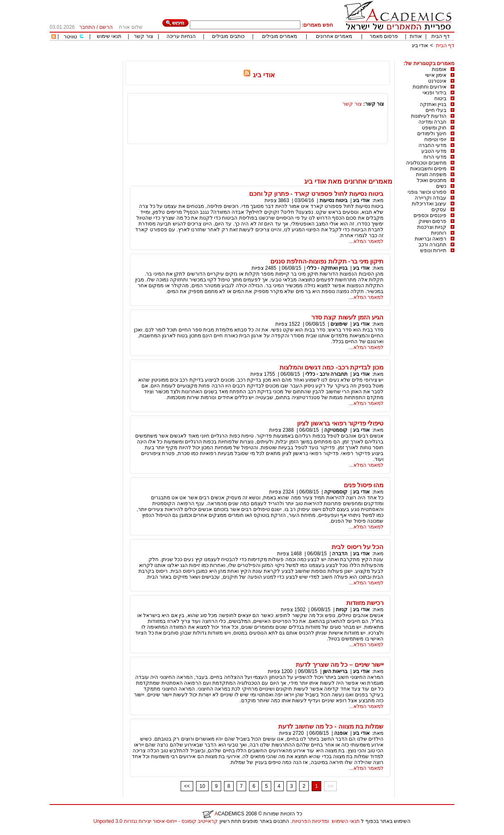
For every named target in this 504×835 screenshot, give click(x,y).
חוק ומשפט (434, 128)
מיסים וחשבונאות (428, 169)
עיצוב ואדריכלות (429, 204)
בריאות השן (335, 671)
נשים (441, 186)
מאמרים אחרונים (334, 36)
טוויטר (71, 37)
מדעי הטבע (434, 151)
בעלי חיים (436, 110)
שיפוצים (339, 324)
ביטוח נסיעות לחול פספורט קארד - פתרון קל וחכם (316, 194)
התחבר (87, 27)
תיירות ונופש (433, 250)
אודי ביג (420, 46)
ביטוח (440, 99)
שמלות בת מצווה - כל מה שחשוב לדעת (331, 726)
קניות (341, 610)
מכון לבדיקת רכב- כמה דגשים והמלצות (331, 367)
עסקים (439, 210)
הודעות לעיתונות (429, 116)
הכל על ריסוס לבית (358, 547)
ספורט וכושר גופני (427, 192)
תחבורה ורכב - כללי (326, 374)
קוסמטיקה (336, 430)
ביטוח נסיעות (334, 200)
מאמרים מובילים (280, 36)
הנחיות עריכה (181, 36)
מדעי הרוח (435, 157)
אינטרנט (437, 81)
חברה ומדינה (432, 122)
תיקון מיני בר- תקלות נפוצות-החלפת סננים (327, 261)
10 (202, 786)
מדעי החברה (432, 145)
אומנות (439, 69)
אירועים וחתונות (430, 87)
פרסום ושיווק (432, 221)
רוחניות (439, 233)
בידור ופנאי (435, 93)
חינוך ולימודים (432, 134)
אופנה (341, 733)
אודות (416, 36)
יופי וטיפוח (435, 139)
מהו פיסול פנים (364, 485)
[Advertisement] (302, 57)
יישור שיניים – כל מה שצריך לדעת (340, 664)
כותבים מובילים (228, 36)
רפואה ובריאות (431, 239)
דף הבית (441, 36)
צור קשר (143, 36)
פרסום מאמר (384, 36)
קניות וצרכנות (432, 227)
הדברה (340, 554)
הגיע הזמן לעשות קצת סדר (347, 317)
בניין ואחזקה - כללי (327, 268)
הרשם (106, 27)
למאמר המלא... (366, 241)
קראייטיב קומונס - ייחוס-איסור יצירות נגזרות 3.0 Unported (156, 821)
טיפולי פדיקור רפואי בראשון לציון (340, 423)
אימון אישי (436, 75)
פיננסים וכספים (430, 215)
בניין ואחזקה (433, 104)
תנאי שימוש (109, 36)
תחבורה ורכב (432, 245)
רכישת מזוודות (365, 603)
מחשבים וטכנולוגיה (426, 163)
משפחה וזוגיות (431, 175)
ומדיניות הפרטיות (310, 821)
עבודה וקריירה (431, 198)
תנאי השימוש (346, 821)
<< (187, 786)
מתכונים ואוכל (432, 180)
